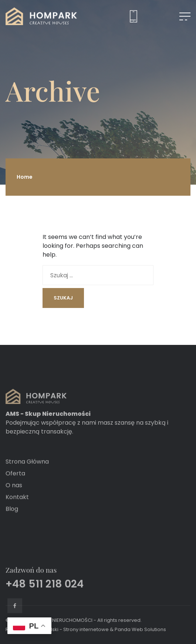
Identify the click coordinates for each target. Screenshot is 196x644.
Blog (12, 519)
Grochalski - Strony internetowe (71, 629)
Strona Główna (27, 471)
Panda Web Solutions (140, 629)
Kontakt (17, 507)
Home (25, 177)
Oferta (15, 483)
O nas (14, 495)
